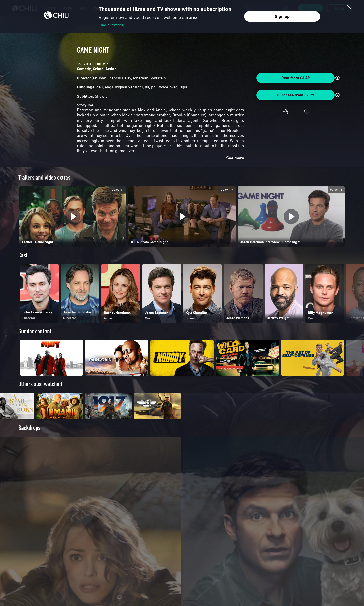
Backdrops (29, 437)
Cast (23, 255)
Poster (25, 515)
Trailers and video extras (44, 178)
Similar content (35, 331)
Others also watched (40, 384)
